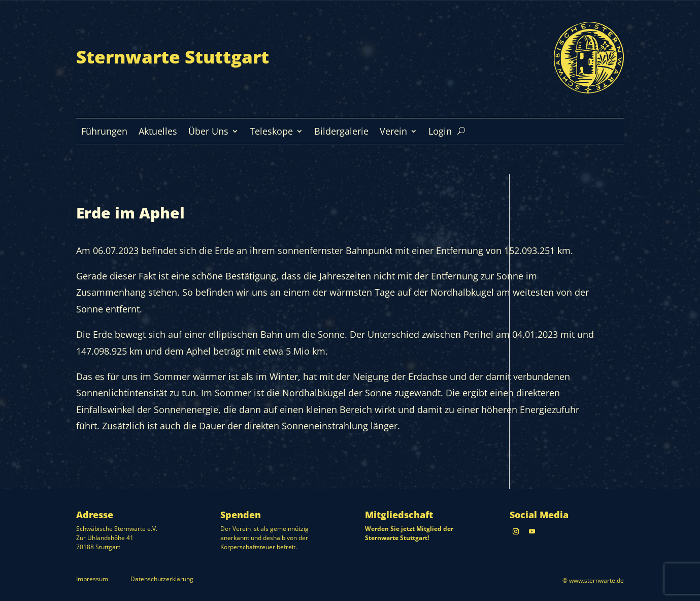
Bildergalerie (341, 132)
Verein (393, 132)
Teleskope (271, 132)
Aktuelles (158, 132)
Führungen (104, 132)
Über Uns (208, 132)
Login (440, 132)
